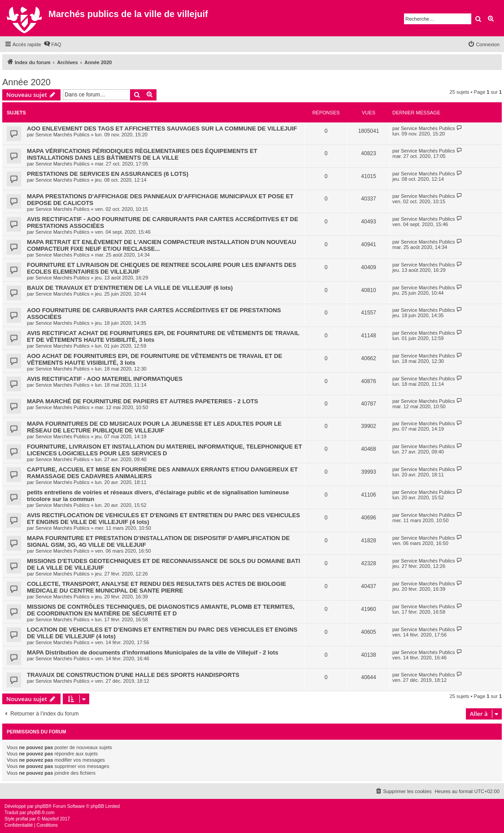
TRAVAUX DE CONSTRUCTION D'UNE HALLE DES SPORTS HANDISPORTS (133, 675)
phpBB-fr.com (41, 813)
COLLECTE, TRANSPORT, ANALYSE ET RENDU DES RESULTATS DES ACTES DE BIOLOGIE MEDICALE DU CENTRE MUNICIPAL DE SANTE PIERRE (156, 587)
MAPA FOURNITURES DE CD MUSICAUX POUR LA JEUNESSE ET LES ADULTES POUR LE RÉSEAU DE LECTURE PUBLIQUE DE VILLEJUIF (154, 427)
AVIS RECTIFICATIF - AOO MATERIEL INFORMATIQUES (105, 379)
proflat (22, 819)
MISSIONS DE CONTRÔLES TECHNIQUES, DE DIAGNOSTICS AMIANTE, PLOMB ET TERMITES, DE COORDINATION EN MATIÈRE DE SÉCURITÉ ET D (161, 610)
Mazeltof (50, 819)
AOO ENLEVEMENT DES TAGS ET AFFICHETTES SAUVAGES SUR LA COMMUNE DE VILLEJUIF (162, 129)
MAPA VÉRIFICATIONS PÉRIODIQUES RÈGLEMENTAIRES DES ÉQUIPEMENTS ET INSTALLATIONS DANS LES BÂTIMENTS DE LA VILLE (142, 154)
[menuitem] (52, 44)
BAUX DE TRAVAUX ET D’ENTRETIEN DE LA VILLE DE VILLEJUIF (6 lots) (130, 288)
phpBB (42, 806)
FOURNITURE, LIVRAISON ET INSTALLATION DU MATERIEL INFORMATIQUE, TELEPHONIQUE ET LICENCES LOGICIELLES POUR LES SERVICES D (164, 450)
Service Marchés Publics (62, 135)
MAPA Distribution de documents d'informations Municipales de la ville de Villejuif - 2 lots (153, 652)
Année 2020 (26, 82)
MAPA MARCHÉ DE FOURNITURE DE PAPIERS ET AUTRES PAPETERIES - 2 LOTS (143, 401)
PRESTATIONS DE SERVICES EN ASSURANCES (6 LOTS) (108, 174)
